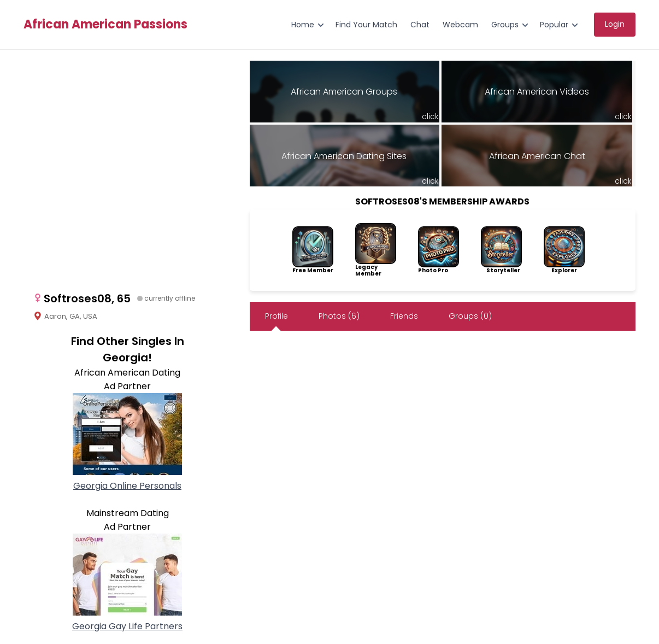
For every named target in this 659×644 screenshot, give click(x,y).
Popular (554, 25)
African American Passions (105, 25)
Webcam (460, 25)
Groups (505, 25)
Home (303, 25)
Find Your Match (366, 25)
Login (615, 24)
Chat (420, 25)
